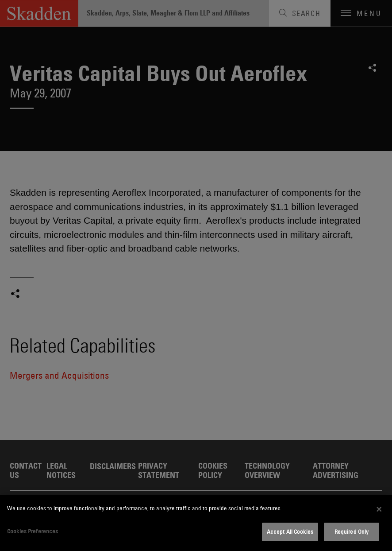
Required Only (352, 532)
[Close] (379, 509)
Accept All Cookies (290, 532)
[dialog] (196, 523)
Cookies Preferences (33, 531)
